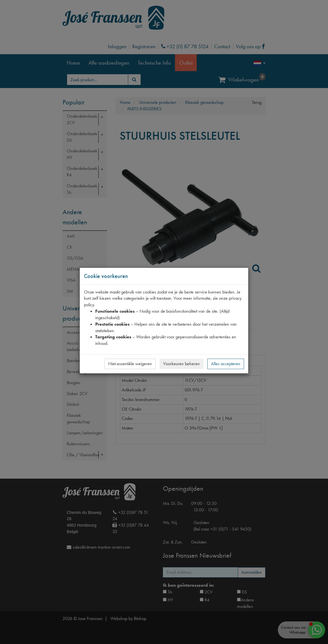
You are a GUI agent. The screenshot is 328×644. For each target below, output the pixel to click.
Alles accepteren (226, 364)
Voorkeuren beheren (181, 364)
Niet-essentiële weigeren (130, 364)
